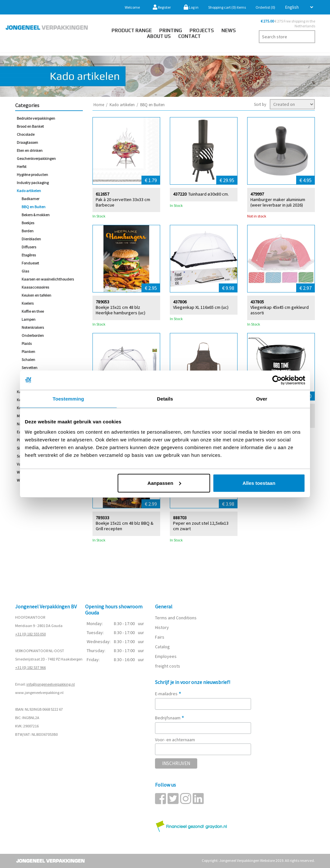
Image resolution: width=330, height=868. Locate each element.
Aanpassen (164, 483)
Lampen (29, 319)
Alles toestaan (259, 483)
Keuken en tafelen (36, 295)
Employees (166, 656)
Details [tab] (165, 399)
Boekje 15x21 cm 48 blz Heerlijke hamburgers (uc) (121, 310)
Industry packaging (33, 183)
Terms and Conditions (176, 618)
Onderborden (33, 335)
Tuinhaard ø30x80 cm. (209, 194)
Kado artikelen (29, 191)
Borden (28, 231)
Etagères (29, 255)
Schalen (28, 360)
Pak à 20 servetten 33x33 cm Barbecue (123, 202)
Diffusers (29, 247)
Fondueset (30, 263)
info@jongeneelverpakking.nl (51, 684)
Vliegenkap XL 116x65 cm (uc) (201, 307)
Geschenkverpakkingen (36, 158)
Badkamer (30, 199)
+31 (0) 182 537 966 (30, 667)
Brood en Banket (30, 126)
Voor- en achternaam (175, 740)
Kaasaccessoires (35, 287)
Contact (189, 36)
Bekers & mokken (36, 215)
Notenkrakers (33, 327)
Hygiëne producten (32, 175)
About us (159, 36)
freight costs (168, 666)
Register (162, 7)
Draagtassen (27, 142)
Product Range (132, 30)
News (229, 30)
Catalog (162, 647)
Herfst (22, 166)
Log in (191, 7)
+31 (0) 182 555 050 (30, 634)
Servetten (29, 368)
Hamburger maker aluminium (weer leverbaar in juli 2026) (278, 202)
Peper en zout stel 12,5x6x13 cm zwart (201, 526)
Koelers (28, 303)
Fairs (160, 637)
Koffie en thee (33, 311)
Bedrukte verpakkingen (36, 118)
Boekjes (28, 223)
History (162, 627)
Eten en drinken (30, 150)
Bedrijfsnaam (170, 718)
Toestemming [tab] (68, 399)
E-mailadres (168, 694)
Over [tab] (262, 399)
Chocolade (26, 134)
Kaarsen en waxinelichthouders (48, 279)
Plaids (27, 343)
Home (99, 105)
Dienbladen (31, 239)
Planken (28, 351)
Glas (25, 271)
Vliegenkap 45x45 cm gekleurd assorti (280, 310)
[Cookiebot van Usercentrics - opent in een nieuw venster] (277, 380)
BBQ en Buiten (34, 207)
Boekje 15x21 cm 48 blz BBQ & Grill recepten (125, 526)
